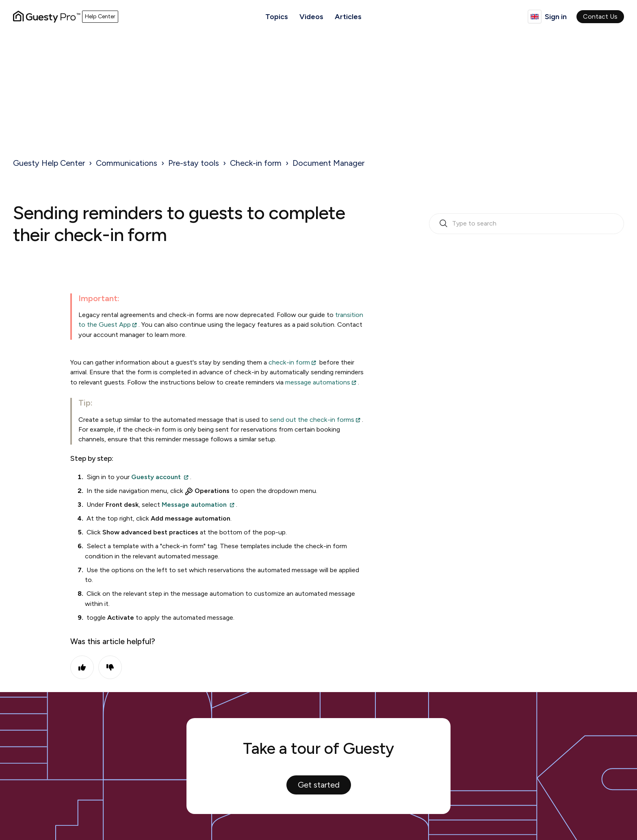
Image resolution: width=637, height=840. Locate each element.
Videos (311, 17)
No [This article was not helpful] (110, 667)
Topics (277, 17)
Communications (127, 163)
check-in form (289, 362)
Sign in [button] (556, 17)
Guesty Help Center (49, 163)
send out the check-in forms (312, 420)
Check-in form (256, 163)
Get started (319, 785)
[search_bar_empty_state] (526, 224)
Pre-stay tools (194, 163)
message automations (318, 382)
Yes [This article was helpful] (82, 667)
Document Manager (328, 163)
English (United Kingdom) (535, 17)
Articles (348, 17)
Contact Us (600, 16)
